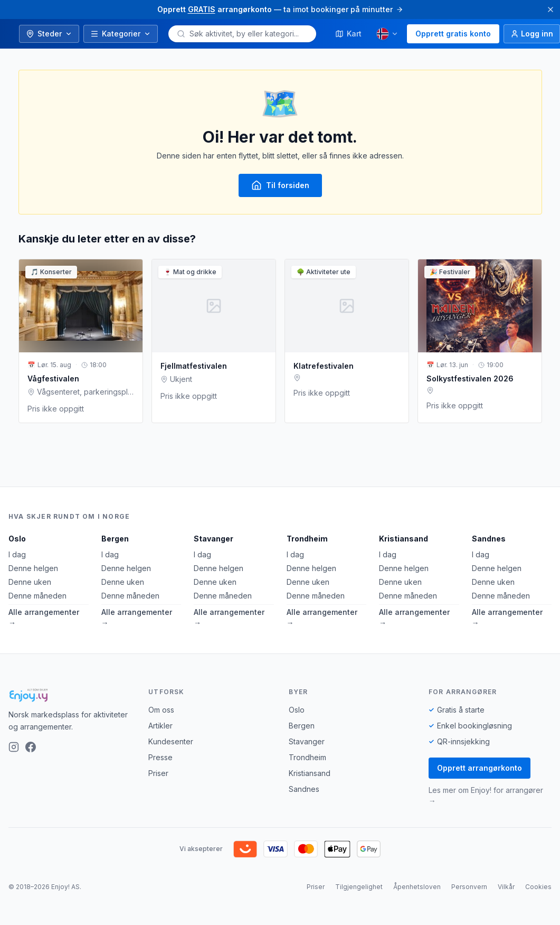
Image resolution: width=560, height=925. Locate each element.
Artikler (160, 726)
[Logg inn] (532, 34)
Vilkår (506, 887)
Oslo (17, 539)
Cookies (538, 887)
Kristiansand (404, 539)
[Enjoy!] (70, 695)
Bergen (115, 539)
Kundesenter (171, 741)
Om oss (161, 710)
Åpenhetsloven (417, 887)
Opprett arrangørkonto (480, 768)
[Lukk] (550, 10)
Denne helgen (33, 568)
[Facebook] (31, 747)
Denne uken (30, 582)
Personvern (469, 887)
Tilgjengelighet (359, 887)
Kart (348, 34)
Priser (158, 773)
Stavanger (213, 539)
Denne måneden (37, 596)
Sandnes (489, 539)
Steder (49, 34)
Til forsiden (280, 185)
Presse (160, 757)
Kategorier (121, 34)
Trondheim (307, 539)
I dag (17, 554)
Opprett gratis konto (453, 34)
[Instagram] (14, 747)
